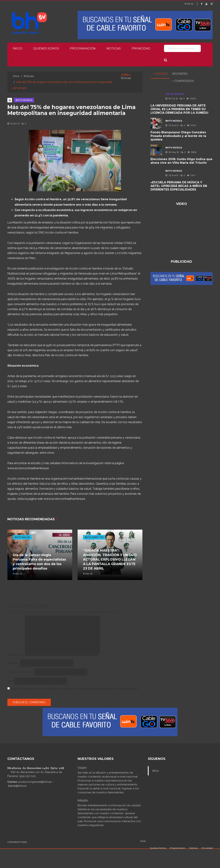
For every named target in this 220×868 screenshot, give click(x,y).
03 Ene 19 (172, 175)
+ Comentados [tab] (183, 81)
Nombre (13, 663)
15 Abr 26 (17, 574)
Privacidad (141, 48)
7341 (191, 175)
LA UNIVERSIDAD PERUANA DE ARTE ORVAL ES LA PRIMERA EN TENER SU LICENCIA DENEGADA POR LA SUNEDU (179, 109)
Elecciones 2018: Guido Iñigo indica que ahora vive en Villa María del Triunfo (181, 161)
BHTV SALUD (22, 537)
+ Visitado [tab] (160, 74)
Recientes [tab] (180, 74)
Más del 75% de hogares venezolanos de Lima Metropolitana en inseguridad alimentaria (71, 110)
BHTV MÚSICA (24, 100)
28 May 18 (172, 152)
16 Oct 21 (13, 123)
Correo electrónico (20, 672)
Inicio (18, 48)
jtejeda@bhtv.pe (17, 786)
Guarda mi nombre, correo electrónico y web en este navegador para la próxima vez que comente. (74, 689)
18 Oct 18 (172, 98)
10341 (192, 125)
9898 (192, 152)
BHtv (156, 771)
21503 (191, 98)
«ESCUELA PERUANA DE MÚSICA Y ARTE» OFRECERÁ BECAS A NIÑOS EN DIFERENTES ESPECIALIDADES (179, 186)
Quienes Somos (46, 48)
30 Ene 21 (172, 125)
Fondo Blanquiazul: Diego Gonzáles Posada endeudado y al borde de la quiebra (178, 136)
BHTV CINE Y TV (94, 537)
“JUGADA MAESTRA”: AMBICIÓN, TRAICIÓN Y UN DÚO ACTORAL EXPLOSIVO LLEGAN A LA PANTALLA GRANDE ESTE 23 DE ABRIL (110, 559)
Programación (83, 48)
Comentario (16, 655)
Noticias (114, 48)
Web (10, 681)
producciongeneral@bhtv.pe (35, 782)
